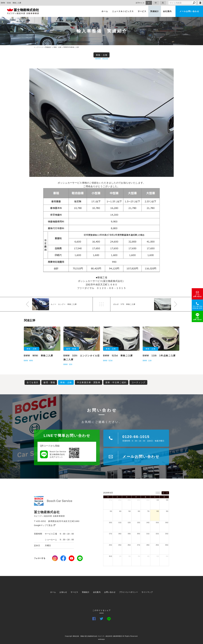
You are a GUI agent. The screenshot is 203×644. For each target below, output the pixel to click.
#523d (105, 59)
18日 (120, 534)
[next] (167, 493)
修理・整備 (49, 382)
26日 (129, 545)
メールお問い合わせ (189, 11)
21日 (148, 534)
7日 (148, 511)
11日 (120, 523)
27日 (111, 500)
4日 (120, 511)
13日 (139, 523)
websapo (101, 639)
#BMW (98, 59)
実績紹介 (155, 11)
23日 (167, 534)
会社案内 (167, 11)
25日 (120, 545)
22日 (157, 534)
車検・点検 (102, 55)
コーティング (139, 382)
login (200, 3)
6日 (139, 511)
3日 (111, 511)
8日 (158, 511)
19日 (129, 534)
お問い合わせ (110, 592)
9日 (167, 511)
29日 (129, 500)
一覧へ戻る (101, 304)
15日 (157, 523)
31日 (148, 500)
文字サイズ (140, 3)
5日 (130, 511)
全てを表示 (32, 382)
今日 (158, 493)
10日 (111, 523)
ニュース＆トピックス (123, 11)
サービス (142, 11)
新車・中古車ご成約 (116, 382)
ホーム (105, 11)
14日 (148, 523)
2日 (167, 500)
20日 (139, 534)
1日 (158, 500)
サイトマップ (147, 592)
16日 (167, 523)
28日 (120, 500)
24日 (111, 545)
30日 (139, 500)
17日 (111, 534)
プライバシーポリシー (128, 592)
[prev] (163, 493)
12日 (129, 523)
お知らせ (63, 592)
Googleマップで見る (45, 525)
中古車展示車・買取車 (89, 382)
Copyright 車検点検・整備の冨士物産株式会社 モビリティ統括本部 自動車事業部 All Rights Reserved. (102, 636)
